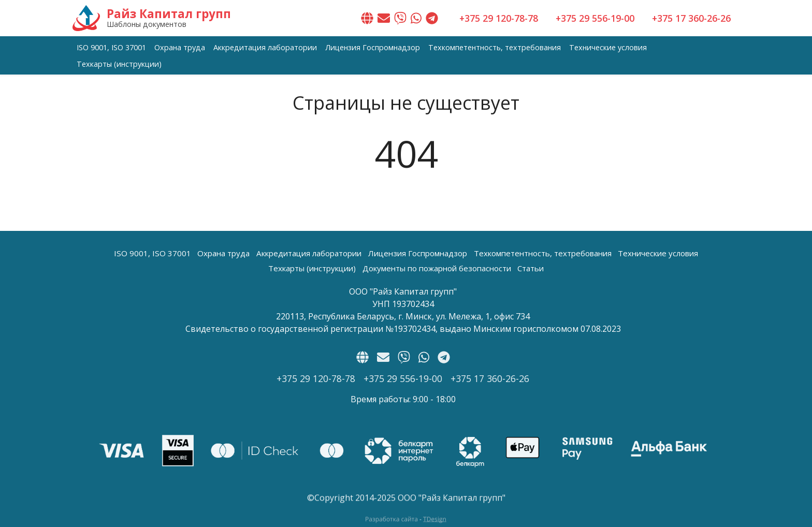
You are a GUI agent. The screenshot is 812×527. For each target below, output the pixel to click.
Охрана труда (180, 47)
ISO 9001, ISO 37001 (111, 47)
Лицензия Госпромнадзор (373, 47)
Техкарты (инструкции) (119, 64)
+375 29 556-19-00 (595, 18)
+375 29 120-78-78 (499, 18)
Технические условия (608, 47)
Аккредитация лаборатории (265, 47)
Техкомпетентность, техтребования (495, 47)
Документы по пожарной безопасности (437, 268)
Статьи (531, 268)
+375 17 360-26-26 (691, 18)
